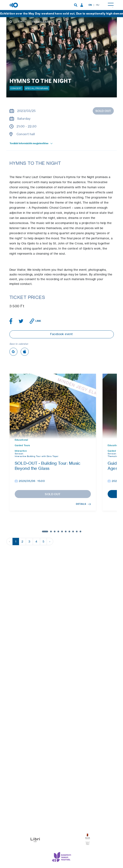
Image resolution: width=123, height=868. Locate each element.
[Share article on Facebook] (11, 321)
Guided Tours (22, 445)
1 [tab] (45, 531)
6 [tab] (66, 531)
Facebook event (61, 334)
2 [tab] (51, 531)
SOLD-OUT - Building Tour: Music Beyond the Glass (48, 466)
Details (83, 504)
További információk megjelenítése (31, 143)
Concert (16, 88)
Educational (21, 440)
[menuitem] (76, 5)
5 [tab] (62, 531)
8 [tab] (73, 531)
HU (98, 5)
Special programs (37, 88)
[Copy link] (35, 321)
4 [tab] (58, 531)
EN (90, 5)
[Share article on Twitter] (21, 321)
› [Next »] (50, 541)
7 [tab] (69, 531)
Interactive (21, 451)
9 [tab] (77, 531)
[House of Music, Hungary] (14, 5)
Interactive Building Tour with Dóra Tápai (37, 456)
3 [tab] (55, 531)
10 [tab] (80, 531)
